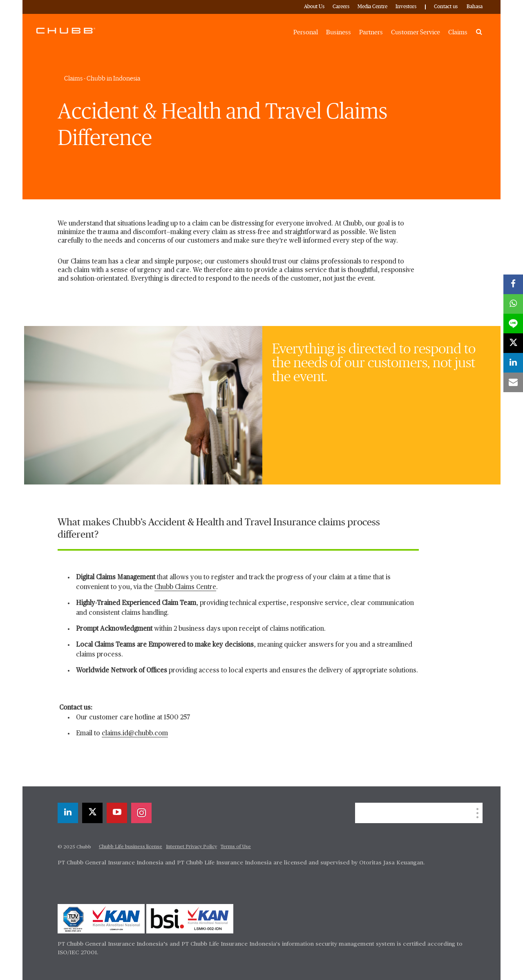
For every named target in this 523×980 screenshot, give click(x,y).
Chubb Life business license (131, 847)
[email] (513, 382)
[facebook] (513, 284)
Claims (458, 32)
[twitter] (92, 813)
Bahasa (475, 7)
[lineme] (513, 324)
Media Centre (372, 7)
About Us (314, 7)
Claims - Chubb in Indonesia (102, 78)
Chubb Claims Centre (185, 587)
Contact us (446, 7)
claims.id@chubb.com (135, 734)
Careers (341, 7)
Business (339, 32)
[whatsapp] (513, 304)
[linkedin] (68, 813)
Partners (371, 32)
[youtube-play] (117, 813)
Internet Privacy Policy (191, 847)
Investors (406, 7)
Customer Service (416, 32)
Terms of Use (236, 847)
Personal (306, 32)
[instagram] (141, 813)
